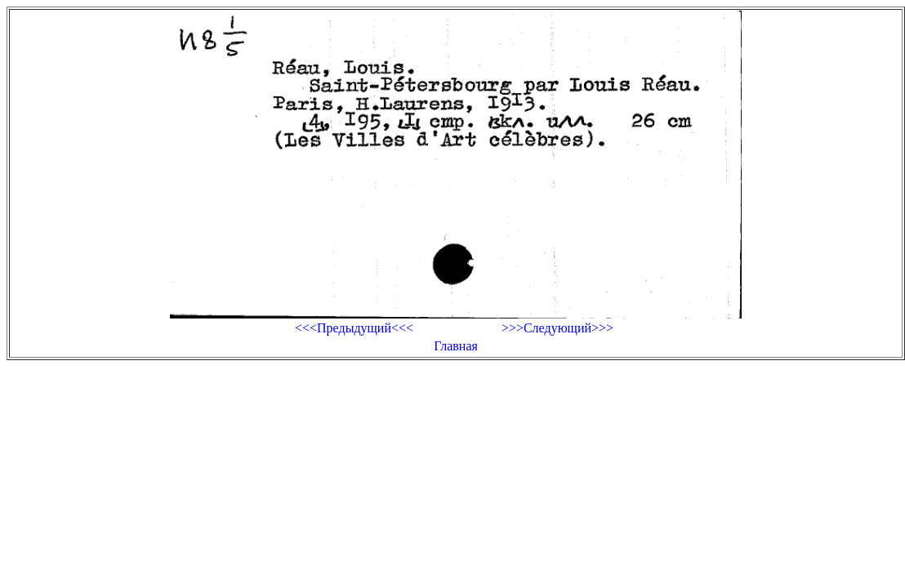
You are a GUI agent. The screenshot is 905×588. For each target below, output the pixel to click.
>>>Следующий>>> (557, 328)
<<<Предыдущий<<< (354, 328)
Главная (456, 346)
